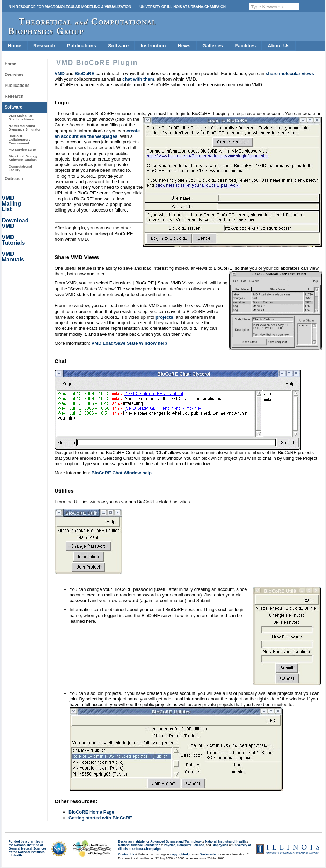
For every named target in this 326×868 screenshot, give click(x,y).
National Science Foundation (139, 845)
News (184, 46)
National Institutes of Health (225, 841)
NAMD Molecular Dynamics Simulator (25, 128)
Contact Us (126, 854)
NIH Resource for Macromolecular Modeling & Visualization (70, 7)
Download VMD (15, 223)
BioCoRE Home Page (91, 812)
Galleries (213, 46)
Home (15, 46)
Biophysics (220, 845)
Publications (82, 46)
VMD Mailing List (11, 204)
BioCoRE (85, 73)
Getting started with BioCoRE (100, 818)
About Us (278, 46)
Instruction (153, 46)
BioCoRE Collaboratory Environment (20, 140)
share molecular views (290, 73)
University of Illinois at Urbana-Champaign (183, 7)
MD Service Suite (22, 150)
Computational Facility (20, 168)
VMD (60, 73)
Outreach (14, 179)
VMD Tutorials (13, 240)
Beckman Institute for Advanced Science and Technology (160, 841)
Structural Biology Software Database (24, 158)
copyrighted (179, 854)
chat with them (138, 79)
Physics (170, 845)
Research (44, 46)
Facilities (245, 46)
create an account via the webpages (97, 133)
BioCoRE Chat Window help (122, 473)
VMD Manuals (13, 257)
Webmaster (208, 854)
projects (164, 317)
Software (118, 46)
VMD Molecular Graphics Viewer (22, 117)
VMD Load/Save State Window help (129, 343)
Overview (14, 75)
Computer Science (191, 845)
